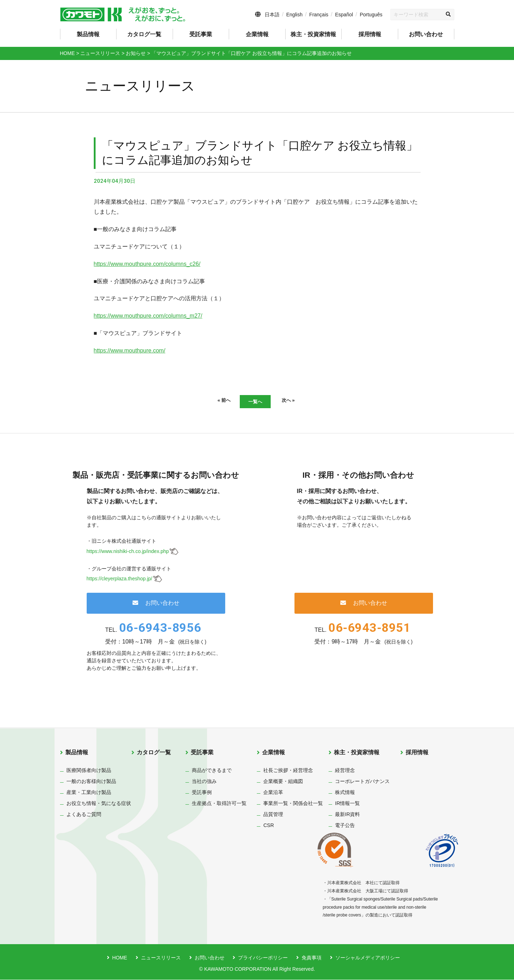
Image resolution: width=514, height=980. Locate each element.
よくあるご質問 (84, 815)
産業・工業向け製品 (89, 793)
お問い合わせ (426, 34)
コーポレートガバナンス (362, 782)
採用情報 (370, 34)
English (294, 15)
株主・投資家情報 (357, 753)
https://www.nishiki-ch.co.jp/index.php (128, 552)
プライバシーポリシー (263, 958)
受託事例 (202, 793)
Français (319, 15)
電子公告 (345, 826)
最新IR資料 (347, 815)
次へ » (299, 401)
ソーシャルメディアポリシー (368, 958)
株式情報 (345, 793)
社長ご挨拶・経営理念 (288, 771)
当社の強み (204, 782)
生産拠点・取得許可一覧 (219, 804)
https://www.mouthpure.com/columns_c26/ (147, 264)
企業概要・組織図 (283, 782)
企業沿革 (273, 793)
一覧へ (255, 402)
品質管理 (273, 815)
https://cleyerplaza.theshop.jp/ (120, 579)
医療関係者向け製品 (89, 771)
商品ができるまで (212, 771)
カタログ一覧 (144, 34)
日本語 (272, 15)
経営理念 (345, 771)
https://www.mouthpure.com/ (130, 351)
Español (344, 15)
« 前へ (213, 401)
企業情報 (274, 753)
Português (371, 15)
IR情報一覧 (347, 804)
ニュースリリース (161, 958)
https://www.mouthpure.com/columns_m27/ (148, 316)
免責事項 (312, 958)
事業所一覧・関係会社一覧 (293, 804)
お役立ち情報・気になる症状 (99, 804)
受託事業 (202, 753)
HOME (120, 958)
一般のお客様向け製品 (91, 782)
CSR (269, 826)
